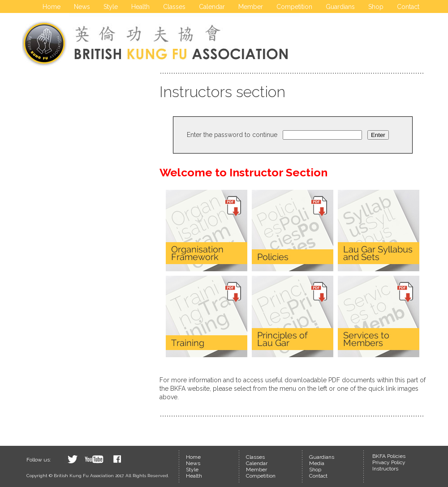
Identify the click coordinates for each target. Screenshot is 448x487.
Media (317, 463)
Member (251, 7)
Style (111, 7)
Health (140, 7)
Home (52, 7)
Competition (294, 7)
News (82, 7)
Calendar (212, 7)
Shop (376, 7)
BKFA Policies (389, 456)
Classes (174, 7)
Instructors (385, 469)
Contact (408, 7)
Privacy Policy (389, 462)
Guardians (340, 7)
